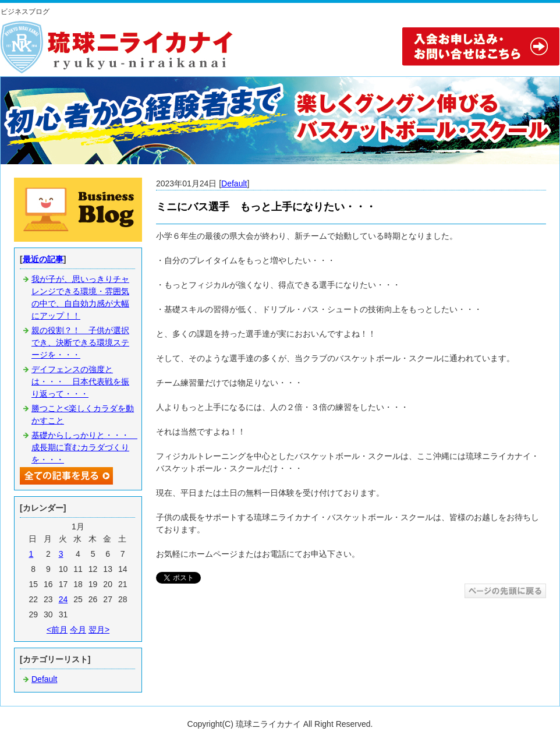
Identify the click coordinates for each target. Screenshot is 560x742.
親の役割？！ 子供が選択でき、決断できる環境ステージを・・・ (80, 342)
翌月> (99, 630)
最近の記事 (43, 259)
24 (63, 599)
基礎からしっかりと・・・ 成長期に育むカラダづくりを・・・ (84, 447)
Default (234, 183)
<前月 (57, 630)
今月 (78, 630)
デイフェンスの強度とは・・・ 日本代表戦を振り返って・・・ (80, 381)
